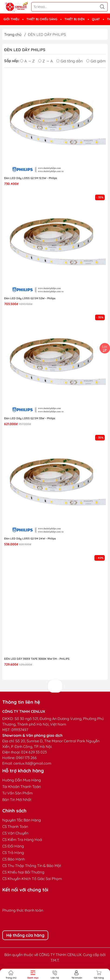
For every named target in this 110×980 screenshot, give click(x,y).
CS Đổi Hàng (13, 846)
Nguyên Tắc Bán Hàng (22, 820)
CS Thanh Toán (15, 827)
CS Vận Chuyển (15, 833)
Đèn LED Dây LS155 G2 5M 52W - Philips (30, 298)
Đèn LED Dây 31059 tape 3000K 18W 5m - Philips (37, 659)
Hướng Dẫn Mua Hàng (22, 780)
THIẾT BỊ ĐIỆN (75, 19)
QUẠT (96, 19)
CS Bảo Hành (14, 859)
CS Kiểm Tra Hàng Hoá (22, 840)
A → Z (27, 61)
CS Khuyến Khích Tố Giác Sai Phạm (32, 879)
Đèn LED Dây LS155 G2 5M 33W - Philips (30, 418)
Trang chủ (13, 34)
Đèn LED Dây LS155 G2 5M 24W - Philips (30, 538)
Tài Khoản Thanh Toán (22, 787)
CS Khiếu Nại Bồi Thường (23, 872)
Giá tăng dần (70, 61)
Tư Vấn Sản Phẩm (18, 793)
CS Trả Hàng (13, 853)
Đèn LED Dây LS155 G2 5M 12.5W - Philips (31, 178)
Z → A (45, 61)
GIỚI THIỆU (11, 19)
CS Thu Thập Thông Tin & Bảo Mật (32, 866)
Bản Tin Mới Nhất (17, 800)
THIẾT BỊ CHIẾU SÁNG (42, 19)
